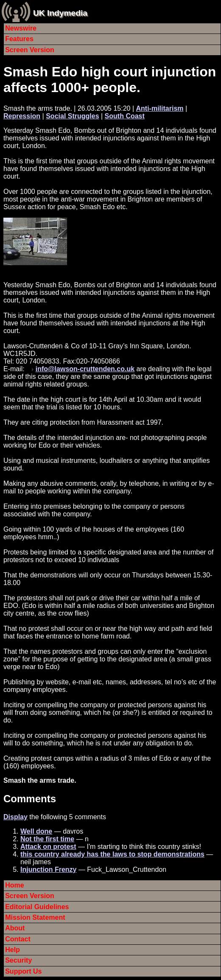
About (15, 928)
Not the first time (47, 839)
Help (13, 950)
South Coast (125, 116)
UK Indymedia (60, 13)
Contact (18, 939)
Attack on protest (48, 847)
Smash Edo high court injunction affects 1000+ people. (110, 80)
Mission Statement (35, 917)
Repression (22, 116)
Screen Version (30, 50)
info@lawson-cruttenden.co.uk (85, 369)
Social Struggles (72, 116)
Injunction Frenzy (48, 869)
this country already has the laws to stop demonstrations (112, 854)
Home (14, 885)
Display (15, 817)
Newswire (21, 28)
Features (19, 39)
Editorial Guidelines (37, 907)
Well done (36, 831)
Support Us (23, 971)
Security (18, 960)
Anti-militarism (160, 108)
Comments (30, 799)
